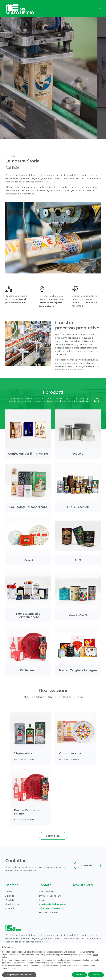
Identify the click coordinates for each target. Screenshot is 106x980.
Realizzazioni (12, 904)
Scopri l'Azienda (53, 76)
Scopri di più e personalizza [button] (19, 975)
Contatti (10, 908)
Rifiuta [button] (79, 975)
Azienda (10, 896)
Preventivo (87, 865)
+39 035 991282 (51, 908)
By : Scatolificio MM (24, 759)
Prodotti (10, 900)
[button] (102, 947)
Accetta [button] (96, 975)
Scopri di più (53, 836)
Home (9, 892)
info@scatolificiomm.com (53, 904)
